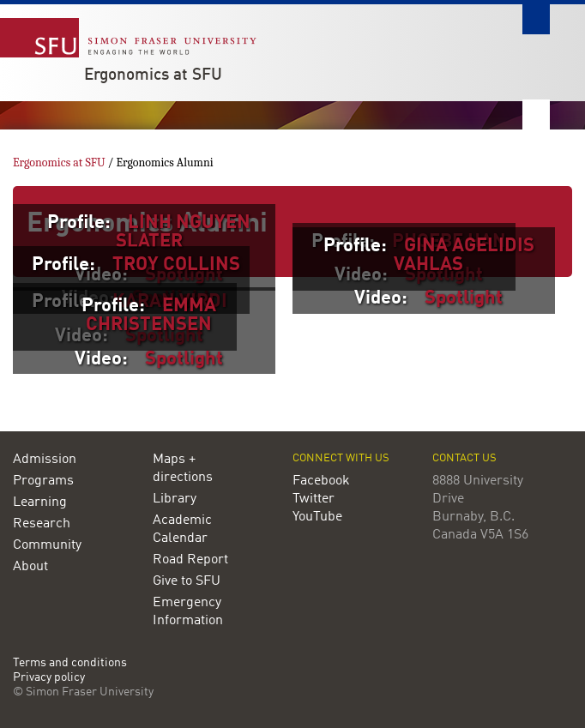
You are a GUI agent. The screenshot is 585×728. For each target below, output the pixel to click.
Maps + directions (183, 469)
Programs (43, 481)
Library (175, 499)
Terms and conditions (70, 663)
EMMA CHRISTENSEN (151, 316)
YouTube (317, 517)
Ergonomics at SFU (153, 75)
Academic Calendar (182, 529)
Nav (536, 114)
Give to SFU (187, 581)
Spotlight (464, 298)
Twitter (314, 499)
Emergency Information (188, 612)
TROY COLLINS (176, 265)
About (30, 567)
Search (536, 19)
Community (47, 545)
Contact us (464, 458)
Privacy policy (49, 678)
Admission (45, 460)
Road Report (190, 560)
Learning (40, 502)
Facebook (321, 481)
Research (42, 524)
